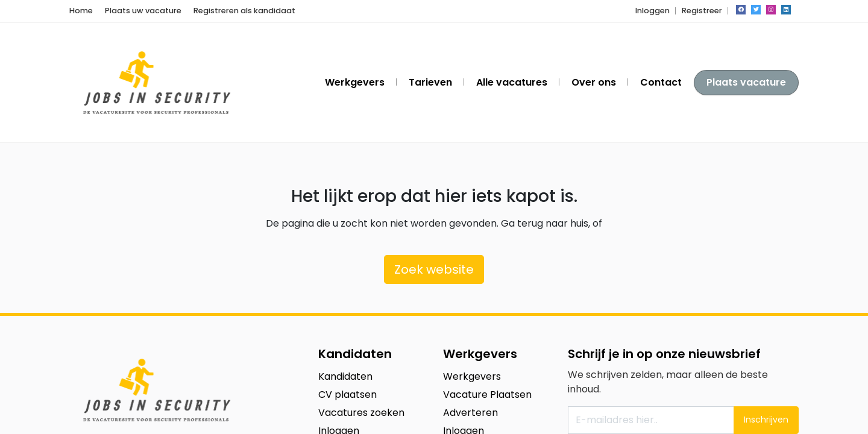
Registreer (702, 11)
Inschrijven (766, 420)
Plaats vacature (746, 82)
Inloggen (653, 11)
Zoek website (434, 269)
